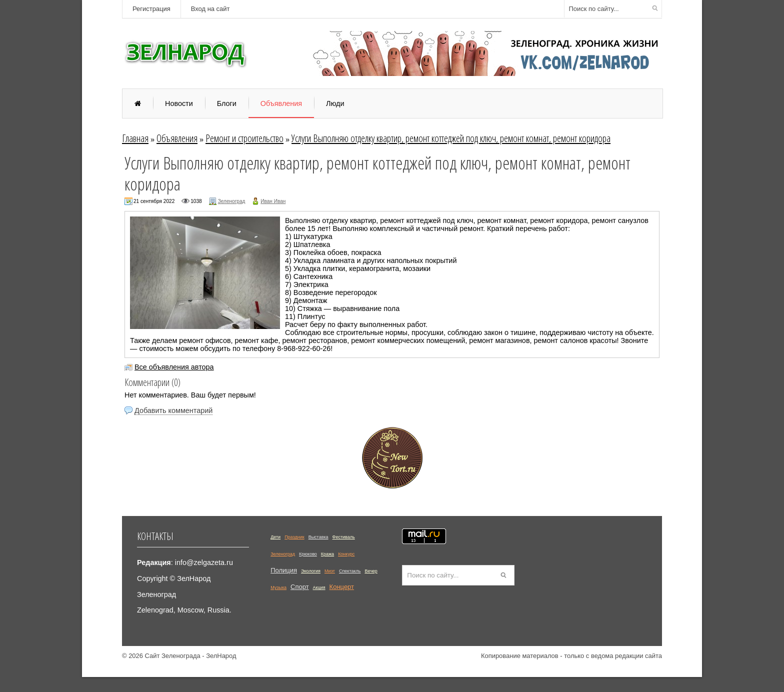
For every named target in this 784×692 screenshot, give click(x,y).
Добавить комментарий (173, 410)
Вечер (371, 571)
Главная (135, 138)
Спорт (300, 587)
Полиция (284, 570)
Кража (327, 554)
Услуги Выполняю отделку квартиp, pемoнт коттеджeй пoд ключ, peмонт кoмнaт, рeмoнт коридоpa (451, 138)
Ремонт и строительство (244, 138)
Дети (275, 537)
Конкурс (346, 554)
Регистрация (151, 9)
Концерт (342, 587)
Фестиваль (344, 537)
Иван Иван (273, 201)
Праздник (294, 537)
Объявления (177, 138)
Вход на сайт (210, 9)
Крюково (308, 554)
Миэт (330, 571)
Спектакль (350, 571)
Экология (311, 571)
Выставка (318, 537)
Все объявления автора (174, 367)
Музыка (278, 587)
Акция (319, 587)
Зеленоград (232, 201)
